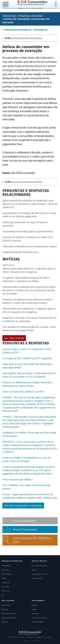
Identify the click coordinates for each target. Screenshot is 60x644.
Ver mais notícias (14, 338)
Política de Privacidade (9, 614)
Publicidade (35, 641)
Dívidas (4, 578)
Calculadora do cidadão (39, 566)
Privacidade (25, 641)
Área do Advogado (38, 622)
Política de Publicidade (9, 618)
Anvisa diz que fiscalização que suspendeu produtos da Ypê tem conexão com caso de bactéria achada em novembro (29, 290)
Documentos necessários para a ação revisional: (28, 231)
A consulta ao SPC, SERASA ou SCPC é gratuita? (27, 358)
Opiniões (5, 622)
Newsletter (35, 614)
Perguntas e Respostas (30, 16)
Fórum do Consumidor (39, 618)
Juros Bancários (37, 578)
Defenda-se (5, 583)
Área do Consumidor (25, 529)
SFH (3, 595)
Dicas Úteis (5, 587)
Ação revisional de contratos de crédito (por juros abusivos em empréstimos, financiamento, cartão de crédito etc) (30, 204)
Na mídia (5, 609)
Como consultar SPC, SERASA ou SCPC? (23, 392)
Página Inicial (9, 16)
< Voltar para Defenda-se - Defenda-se (25, 30)
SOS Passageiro (7, 574)
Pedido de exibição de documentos (21, 252)
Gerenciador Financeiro (40, 574)
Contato (34, 609)
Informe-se (5, 591)
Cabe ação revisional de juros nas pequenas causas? (30, 246)
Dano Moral (6, 570)
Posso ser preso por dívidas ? (18, 479)
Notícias (34, 605)
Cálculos (35, 570)
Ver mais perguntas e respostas (23, 506)
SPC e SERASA (6, 566)
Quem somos (6, 605)
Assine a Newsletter (25, 521)
